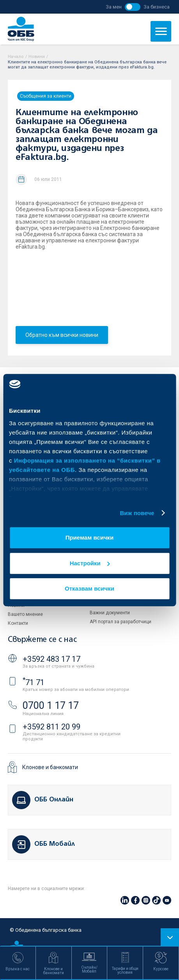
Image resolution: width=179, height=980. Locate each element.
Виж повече (137, 513)
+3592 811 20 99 (51, 727)
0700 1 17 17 (51, 706)
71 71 (34, 682)
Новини (37, 57)
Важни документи (110, 613)
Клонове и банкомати (50, 767)
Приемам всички (90, 537)
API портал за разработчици (121, 622)
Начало (16, 57)
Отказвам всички (89, 588)
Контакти (18, 623)
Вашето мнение (25, 614)
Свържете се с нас (42, 640)
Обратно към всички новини (62, 335)
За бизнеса (157, 7)
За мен (114, 7)
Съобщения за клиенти (46, 96)
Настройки (90, 563)
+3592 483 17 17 (51, 659)
